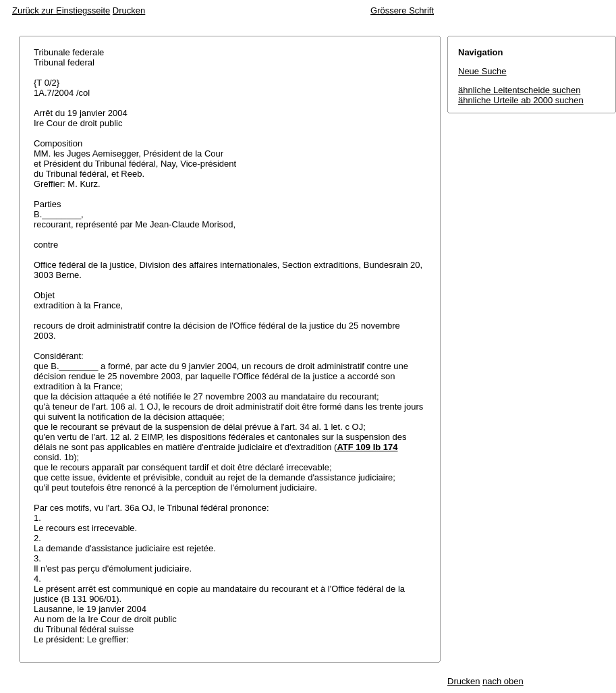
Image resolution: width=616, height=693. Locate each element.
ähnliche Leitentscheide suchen (519, 90)
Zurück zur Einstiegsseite (61, 10)
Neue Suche (482, 71)
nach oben (503, 681)
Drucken (129, 10)
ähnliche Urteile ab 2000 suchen (521, 100)
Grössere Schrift (402, 10)
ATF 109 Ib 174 (367, 447)
